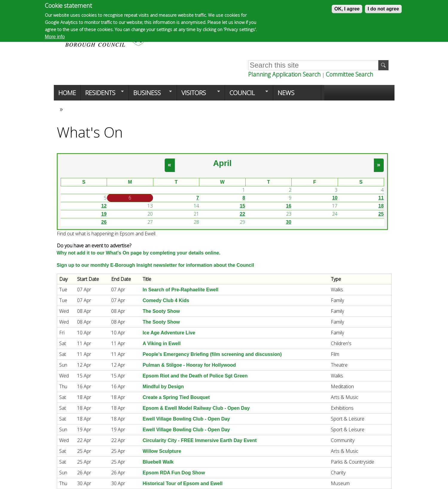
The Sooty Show (161, 311)
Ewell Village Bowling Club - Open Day (186, 419)
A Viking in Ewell (162, 343)
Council (247, 95)
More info (55, 37)
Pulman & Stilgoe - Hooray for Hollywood (189, 365)
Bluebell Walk (158, 462)
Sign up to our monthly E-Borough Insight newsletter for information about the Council (155, 265)
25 (381, 214)
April (222, 163)
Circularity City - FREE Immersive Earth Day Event (199, 440)
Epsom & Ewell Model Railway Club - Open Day (196, 408)
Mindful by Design (163, 387)
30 (289, 222)
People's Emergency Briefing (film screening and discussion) (212, 354)
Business (150, 95)
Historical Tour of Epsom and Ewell (182, 483)
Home (67, 93)
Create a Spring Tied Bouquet (176, 397)
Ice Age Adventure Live (169, 333)
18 (381, 206)
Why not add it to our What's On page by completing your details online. (139, 253)
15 (242, 206)
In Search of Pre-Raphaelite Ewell (180, 290)
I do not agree (383, 9)
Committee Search (350, 74)
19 (104, 214)
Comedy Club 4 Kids (166, 300)
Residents (102, 95)
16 (289, 206)
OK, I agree (347, 9)
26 (104, 222)
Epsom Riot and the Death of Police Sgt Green (195, 376)
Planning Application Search (284, 74)
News (286, 93)
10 (335, 198)
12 (104, 206)
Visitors (198, 95)
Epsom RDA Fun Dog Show (174, 473)
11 (381, 198)
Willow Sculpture (162, 451)
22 (242, 214)
